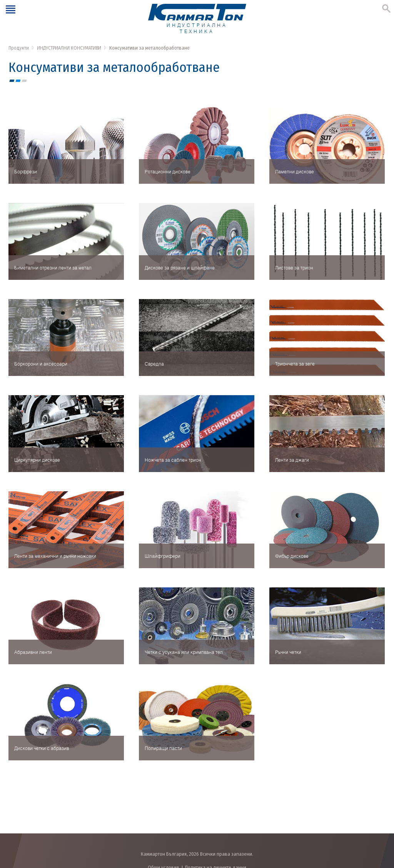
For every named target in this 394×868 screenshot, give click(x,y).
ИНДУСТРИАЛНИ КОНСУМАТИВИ (69, 48)
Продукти (19, 48)
